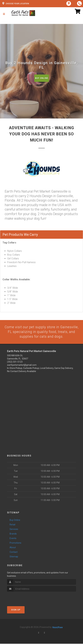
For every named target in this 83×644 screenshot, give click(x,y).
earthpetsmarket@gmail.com (22, 365)
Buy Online (42, 78)
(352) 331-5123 (15, 362)
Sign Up (16, 610)
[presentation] (24, 598)
